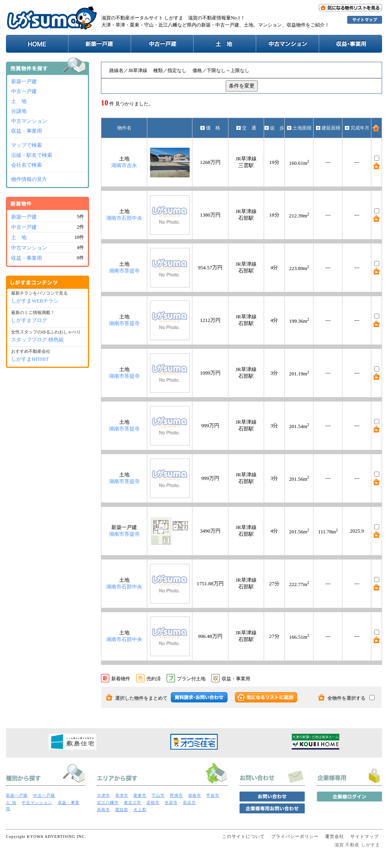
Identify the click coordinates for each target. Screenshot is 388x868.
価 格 (210, 128)
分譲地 (19, 111)
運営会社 (335, 836)
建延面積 (328, 128)
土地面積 (299, 128)
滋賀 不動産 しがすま (358, 845)
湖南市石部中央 (124, 218)
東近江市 (133, 802)
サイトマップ (365, 836)
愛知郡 (122, 810)
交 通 (246, 128)
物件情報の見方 (29, 179)
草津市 (122, 795)
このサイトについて (243, 836)
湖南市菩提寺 (124, 271)
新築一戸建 (24, 81)
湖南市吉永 (124, 165)
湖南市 (195, 795)
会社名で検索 (27, 165)
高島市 (104, 810)
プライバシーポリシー (295, 836)
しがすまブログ (29, 320)
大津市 (104, 795)
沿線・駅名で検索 (32, 155)
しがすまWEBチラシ (35, 301)
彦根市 (153, 802)
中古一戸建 (24, 91)
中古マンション (29, 121)
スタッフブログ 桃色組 (37, 340)
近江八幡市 (108, 802)
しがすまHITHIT (30, 359)
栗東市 (140, 795)
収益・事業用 (27, 131)
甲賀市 (213, 795)
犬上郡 (140, 810)
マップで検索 (27, 145)
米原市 (171, 802)
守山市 (158, 795)
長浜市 (189, 802)
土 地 (19, 101)
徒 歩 (274, 128)
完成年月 (357, 128)
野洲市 (176, 795)
